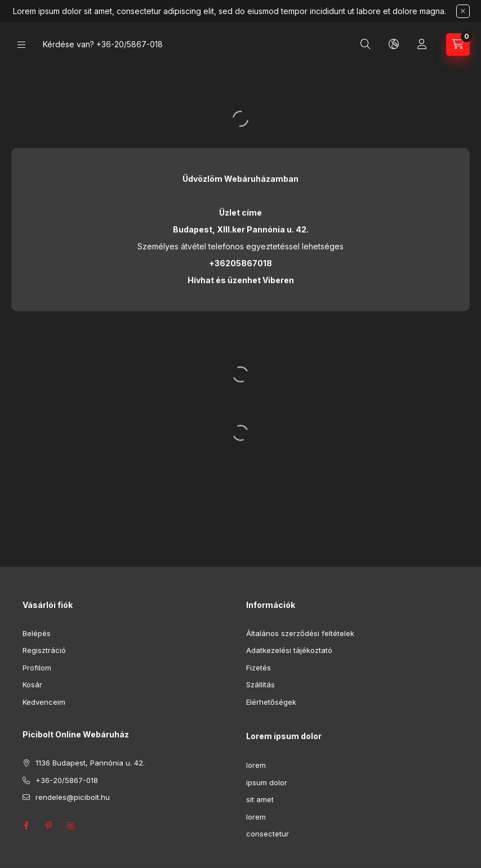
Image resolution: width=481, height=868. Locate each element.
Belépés (37, 633)
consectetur (268, 834)
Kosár (32, 684)
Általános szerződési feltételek (300, 633)
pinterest (48, 826)
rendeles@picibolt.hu (73, 797)
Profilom (37, 668)
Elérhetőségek (271, 702)
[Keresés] (366, 44)
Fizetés (259, 668)
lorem (256, 765)
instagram (71, 826)
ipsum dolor (267, 782)
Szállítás (260, 684)
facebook (26, 826)
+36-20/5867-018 (130, 44)
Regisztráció (44, 650)
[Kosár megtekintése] (458, 44)
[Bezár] (463, 11)
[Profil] (422, 44)
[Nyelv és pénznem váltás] (394, 44)
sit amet (260, 799)
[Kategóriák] (21, 45)
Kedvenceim (44, 702)
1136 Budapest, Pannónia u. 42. (90, 763)
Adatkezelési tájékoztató (289, 650)
